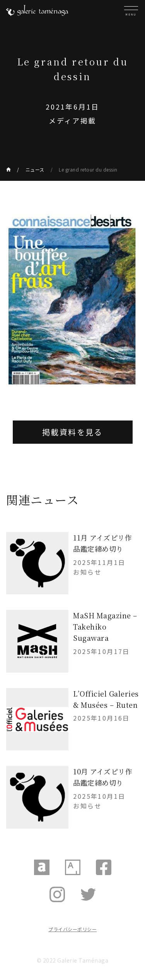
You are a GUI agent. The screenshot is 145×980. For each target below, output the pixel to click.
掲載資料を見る (72, 432)
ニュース (35, 169)
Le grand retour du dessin (88, 169)
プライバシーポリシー (72, 929)
